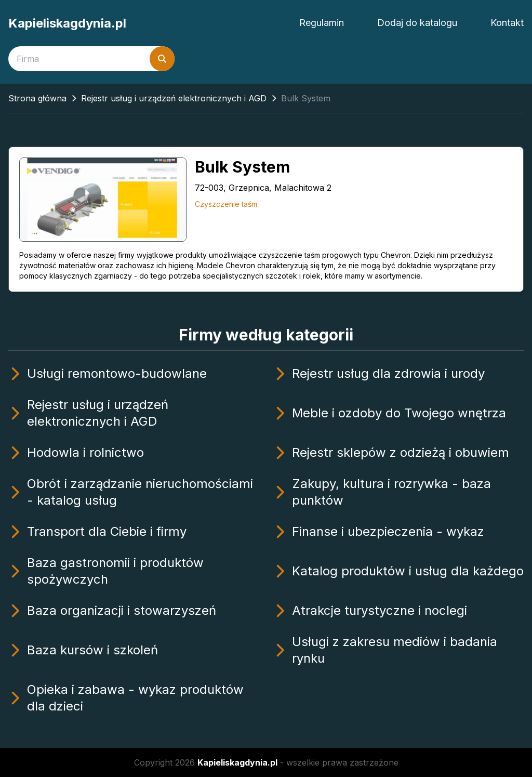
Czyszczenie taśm (226, 204)
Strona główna (37, 98)
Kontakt (507, 23)
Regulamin (322, 23)
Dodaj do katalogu (417, 23)
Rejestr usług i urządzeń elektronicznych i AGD (174, 98)
